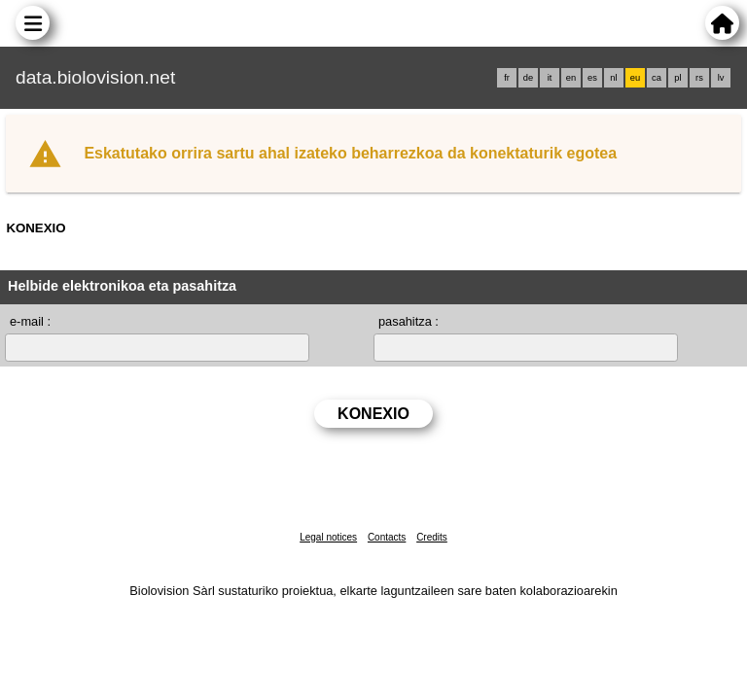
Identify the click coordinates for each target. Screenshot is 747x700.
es (592, 78)
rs (699, 78)
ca (657, 78)
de (528, 78)
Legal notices (328, 537)
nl (613, 78)
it (550, 78)
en (571, 78)
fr (507, 78)
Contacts (387, 537)
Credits (432, 537)
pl (677, 78)
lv (721, 78)
